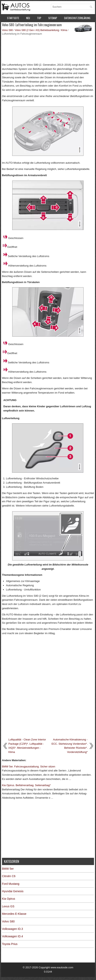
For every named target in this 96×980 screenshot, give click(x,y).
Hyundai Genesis (13, 891)
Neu (28, 18)
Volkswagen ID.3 (12, 929)
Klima (64, 30)
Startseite (13, 18)
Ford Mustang (11, 884)
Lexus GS (8, 906)
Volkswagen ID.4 (12, 936)
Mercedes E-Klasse (14, 914)
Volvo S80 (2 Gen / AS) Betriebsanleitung (37, 30)
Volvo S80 (7, 30)
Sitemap (53, 18)
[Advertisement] (48, 49)
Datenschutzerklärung (77, 18)
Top (39, 18)
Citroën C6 (9, 876)
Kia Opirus (9, 899)
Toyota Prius (10, 944)
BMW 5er (8, 869)
